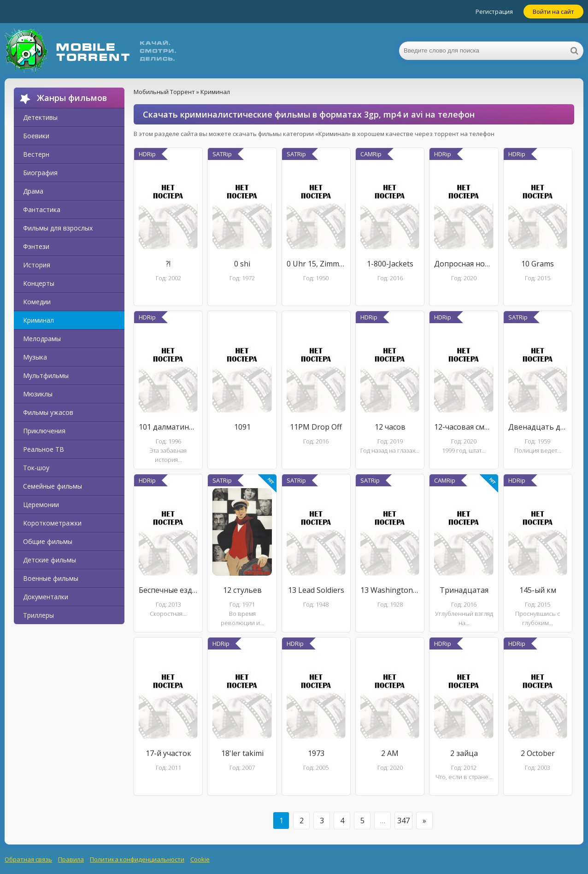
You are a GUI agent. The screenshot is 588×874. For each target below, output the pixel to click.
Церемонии (41, 505)
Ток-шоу (36, 468)
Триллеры (38, 615)
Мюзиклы (38, 394)
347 (403, 821)
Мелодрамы (42, 339)
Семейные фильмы (53, 486)
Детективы (40, 117)
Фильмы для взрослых (58, 228)
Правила (71, 859)
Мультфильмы (46, 375)
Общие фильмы (48, 541)
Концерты (39, 283)
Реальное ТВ (44, 449)
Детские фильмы (50, 560)
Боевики (36, 136)
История (37, 265)
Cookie (200, 859)
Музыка (35, 357)
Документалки (46, 597)
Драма (33, 191)
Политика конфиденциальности (137, 859)
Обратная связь (28, 859)
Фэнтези (36, 246)
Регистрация (494, 12)
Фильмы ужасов (48, 412)
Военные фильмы (51, 578)
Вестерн (36, 154)
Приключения (44, 431)
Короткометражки (52, 523)
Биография (40, 173)
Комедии (37, 302)
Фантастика (42, 210)
